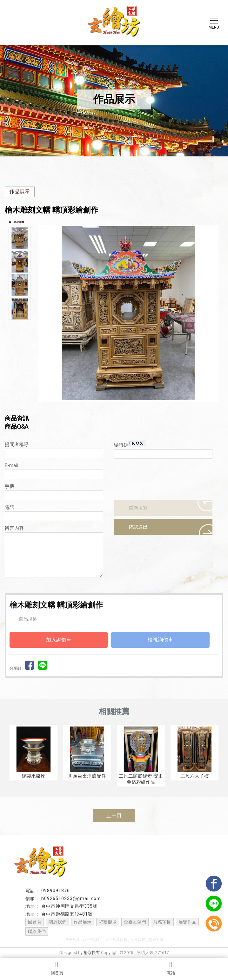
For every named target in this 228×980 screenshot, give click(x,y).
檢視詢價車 (160, 640)
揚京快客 (92, 953)
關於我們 (57, 922)
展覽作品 (187, 922)
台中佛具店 (92, 940)
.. (135, 953)
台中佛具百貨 (116, 940)
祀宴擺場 (108, 922)
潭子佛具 (72, 940)
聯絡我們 (37, 931)
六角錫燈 (138, 940)
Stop (136, 407)
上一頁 (114, 816)
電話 (171, 968)
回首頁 (57, 968)
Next (215, 313)
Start (131, 407)
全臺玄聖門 (135, 922)
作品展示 (20, 191)
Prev (45, 313)
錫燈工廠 (156, 940)
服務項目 (162, 922)
